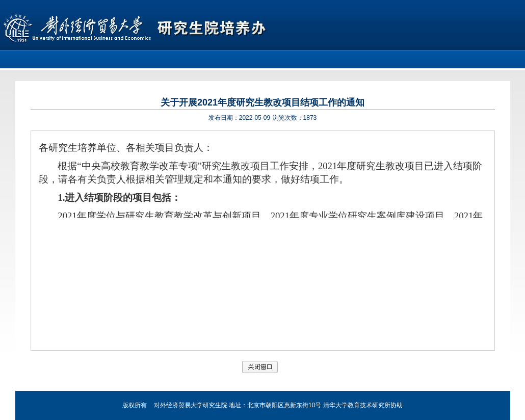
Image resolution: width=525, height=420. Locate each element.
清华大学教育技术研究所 (357, 405)
